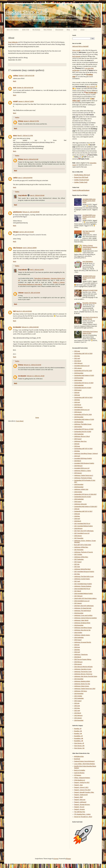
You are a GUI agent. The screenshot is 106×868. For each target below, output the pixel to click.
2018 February (78, 529)
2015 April (77, 711)
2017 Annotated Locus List (82, 533)
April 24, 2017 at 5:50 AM (26, 232)
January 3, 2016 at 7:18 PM (26, 102)
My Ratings (36, 30)
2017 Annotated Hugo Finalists (83, 584)
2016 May (77, 650)
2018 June (77, 514)
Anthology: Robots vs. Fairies (83, 471)
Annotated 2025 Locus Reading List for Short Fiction (89, 217)
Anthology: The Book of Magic (83, 478)
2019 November (79, 422)
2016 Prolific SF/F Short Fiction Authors (85, 599)
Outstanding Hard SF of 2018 (83, 432)
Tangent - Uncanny (79, 809)
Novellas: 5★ (78, 734)
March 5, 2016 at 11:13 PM (25, 136)
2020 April (77, 402)
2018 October (78, 492)
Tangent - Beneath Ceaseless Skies (84, 792)
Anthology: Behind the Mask (82, 569)
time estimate (76, 57)
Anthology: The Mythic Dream (83, 424)
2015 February (78, 716)
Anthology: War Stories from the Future (86, 677)
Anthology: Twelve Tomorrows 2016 (85, 689)
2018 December (79, 485)
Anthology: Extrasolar (80, 504)
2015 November (79, 694)
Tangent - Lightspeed (80, 802)
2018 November (79, 487)
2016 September (79, 638)
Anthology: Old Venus (81, 691)
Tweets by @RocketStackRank (81, 190)
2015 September (79, 698)
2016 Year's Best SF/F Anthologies (84, 606)
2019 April (77, 456)
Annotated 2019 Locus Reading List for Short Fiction (89, 278)
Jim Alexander (17, 327)
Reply (15, 81)
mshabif (15, 102)
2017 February (78, 596)
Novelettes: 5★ (79, 741)
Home (37, 418)
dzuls (15, 88)
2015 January (78, 718)
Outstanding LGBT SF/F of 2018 (83, 449)
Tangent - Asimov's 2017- (81, 788)
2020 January (78, 412)
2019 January (78, 473)
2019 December (79, 417)
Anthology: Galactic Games (82, 635)
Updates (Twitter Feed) (81, 182)
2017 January (78, 603)
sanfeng (15, 76)
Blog (68, 30)
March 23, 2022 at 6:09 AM (24, 311)
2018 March (78, 521)
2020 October (78, 380)
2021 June (77, 351)
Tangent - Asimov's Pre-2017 (82, 790)
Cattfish (15, 178)
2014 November (79, 720)
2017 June (77, 567)
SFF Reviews (78, 775)
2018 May (77, 516)
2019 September (79, 434)
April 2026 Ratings (88, 262)
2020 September (79, 385)
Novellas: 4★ (78, 731)
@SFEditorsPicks (79, 757)
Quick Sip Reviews (79, 773)
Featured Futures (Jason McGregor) (84, 761)
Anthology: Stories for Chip (82, 684)
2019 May (77, 451)
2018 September (79, 499)
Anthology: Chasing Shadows (83, 586)
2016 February (78, 662)
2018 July (77, 509)
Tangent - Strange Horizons (82, 805)
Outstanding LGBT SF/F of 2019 (83, 398)
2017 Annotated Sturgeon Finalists (84, 572)
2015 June (77, 706)
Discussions (59, 30)
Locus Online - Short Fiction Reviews (85, 764)
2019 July (77, 444)
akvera (15, 136)
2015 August (78, 701)
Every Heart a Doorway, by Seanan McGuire (90, 318)
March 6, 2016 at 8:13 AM (31, 159)
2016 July (77, 645)
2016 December (79, 613)
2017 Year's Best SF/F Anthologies (89, 232)
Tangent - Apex (78, 785)
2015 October (78, 696)
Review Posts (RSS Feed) (81, 177)
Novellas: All (78, 729)
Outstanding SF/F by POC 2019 (83, 371)
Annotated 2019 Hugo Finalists (83, 459)
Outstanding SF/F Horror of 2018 (84, 429)
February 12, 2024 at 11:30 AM (36, 376)
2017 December (79, 538)
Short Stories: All (79, 743)
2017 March (78, 591)
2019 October (78, 427)
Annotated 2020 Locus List (82, 366)
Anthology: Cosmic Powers (82, 579)
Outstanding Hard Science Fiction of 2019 (90, 333)
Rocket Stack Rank (27, 12)
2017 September (79, 559)
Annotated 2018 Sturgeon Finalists (84, 463)
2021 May (77, 356)
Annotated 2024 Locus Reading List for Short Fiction (89, 201)
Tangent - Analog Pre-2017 (82, 783)
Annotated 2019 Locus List (82, 410)
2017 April (77, 581)
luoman (56, 859)
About (82, 30)
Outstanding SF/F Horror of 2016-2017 (85, 494)
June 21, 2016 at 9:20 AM (37, 195)
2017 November (79, 550)
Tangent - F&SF (78, 797)
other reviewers (91, 87)
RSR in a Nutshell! (84, 46)
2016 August (78, 640)
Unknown (21, 293)
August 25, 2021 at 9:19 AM (32, 293)
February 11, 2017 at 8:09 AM (31, 212)
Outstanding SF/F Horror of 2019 (84, 383)
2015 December (79, 679)
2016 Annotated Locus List (82, 601)
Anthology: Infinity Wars (81, 557)
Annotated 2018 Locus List (82, 468)
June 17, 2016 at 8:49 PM (25, 178)
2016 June (77, 647)
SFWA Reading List (80, 780)
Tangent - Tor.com (79, 807)
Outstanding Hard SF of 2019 (83, 388)
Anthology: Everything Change (83, 628)
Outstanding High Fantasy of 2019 (84, 376)
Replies (17, 117)
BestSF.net (77, 759)
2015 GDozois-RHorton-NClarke (83, 667)
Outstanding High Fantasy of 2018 (84, 419)
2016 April (77, 652)
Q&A (75, 30)
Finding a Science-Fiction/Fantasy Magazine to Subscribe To (90, 247)
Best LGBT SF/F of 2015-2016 (83, 545)
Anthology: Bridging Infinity (82, 623)
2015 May (77, 708)
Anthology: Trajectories (81, 655)
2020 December (79, 373)
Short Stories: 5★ (79, 748)
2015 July (77, 703)
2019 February (78, 466)
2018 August (78, 502)
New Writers (48, 30)
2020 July (77, 393)
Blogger (68, 859)
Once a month (76, 50)
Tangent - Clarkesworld (81, 795)
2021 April (77, 359)
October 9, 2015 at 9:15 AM (26, 76)
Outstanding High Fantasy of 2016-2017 (86, 507)
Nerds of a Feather (80, 770)
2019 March (78, 461)
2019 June (77, 446)
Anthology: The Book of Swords (84, 552)
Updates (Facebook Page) (82, 180)
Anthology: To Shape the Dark (83, 608)
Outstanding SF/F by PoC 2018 (83, 415)
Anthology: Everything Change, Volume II (86, 454)
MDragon (16, 232)
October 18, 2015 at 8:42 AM (25, 88)
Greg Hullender (13, 42)
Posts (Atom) (20, 421)
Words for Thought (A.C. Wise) (83, 817)
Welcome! (75, 46)
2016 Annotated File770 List (82, 589)
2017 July (77, 564)
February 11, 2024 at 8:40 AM (30, 327)
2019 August (78, 439)
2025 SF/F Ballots (13, 30)
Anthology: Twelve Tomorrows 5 (84, 476)
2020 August (78, 390)
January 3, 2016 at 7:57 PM (31, 121)
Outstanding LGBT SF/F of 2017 (83, 511)
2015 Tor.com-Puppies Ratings (83, 660)
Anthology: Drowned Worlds (83, 642)
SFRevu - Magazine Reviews (82, 778)
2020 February (78, 407)
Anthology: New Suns (80, 441)
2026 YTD (25, 30)
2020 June (77, 395)
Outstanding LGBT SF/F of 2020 (83, 354)
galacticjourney (17, 212)
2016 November (79, 625)
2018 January (78, 536)
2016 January (78, 664)
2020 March (78, 405)
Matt (14, 311)
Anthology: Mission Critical (82, 437)
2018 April (77, 519)
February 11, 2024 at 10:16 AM (32, 365)
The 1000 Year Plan (80, 812)
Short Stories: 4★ (79, 746)
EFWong (21, 121)
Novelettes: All (78, 736)
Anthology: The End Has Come (83, 672)
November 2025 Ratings (89, 303)
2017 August (78, 562)
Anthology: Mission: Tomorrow (83, 674)
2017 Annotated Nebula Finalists (83, 526)
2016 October (78, 633)
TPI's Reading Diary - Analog (82, 814)
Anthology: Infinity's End (81, 489)
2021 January (78, 368)
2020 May (77, 400)
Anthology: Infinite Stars (81, 547)
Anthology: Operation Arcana (83, 669)
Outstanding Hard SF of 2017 (83, 497)
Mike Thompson (18, 248)
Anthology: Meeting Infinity (82, 681)
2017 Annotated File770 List (82, 524)
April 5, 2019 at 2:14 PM (37, 270)
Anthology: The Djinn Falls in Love (84, 577)
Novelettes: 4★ (79, 739)
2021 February (78, 363)
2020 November (79, 378)
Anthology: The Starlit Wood (82, 611)
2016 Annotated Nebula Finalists (83, 594)
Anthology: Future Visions (82, 686)
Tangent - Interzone (80, 800)
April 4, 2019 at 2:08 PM (30, 248)
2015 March (78, 713)
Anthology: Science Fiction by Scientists (85, 618)
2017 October (78, 555)
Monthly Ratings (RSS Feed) (82, 175)
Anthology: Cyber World (81, 620)
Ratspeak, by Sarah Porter (90, 290)
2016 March (78, 657)
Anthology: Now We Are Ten (82, 630)
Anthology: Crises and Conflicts (83, 616)
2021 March (78, 361)
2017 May (77, 574)
